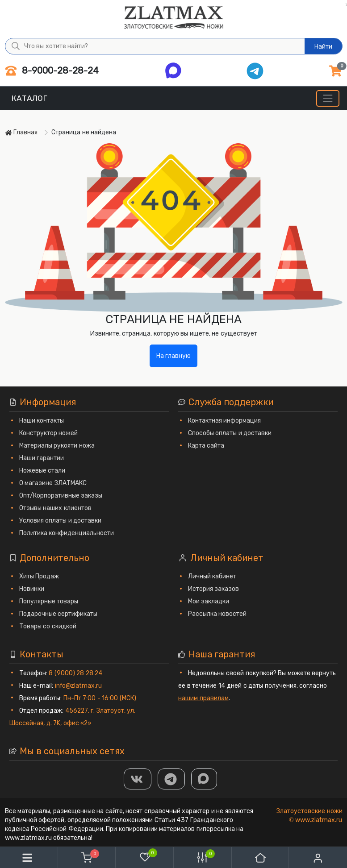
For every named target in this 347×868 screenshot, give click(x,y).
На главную (174, 356)
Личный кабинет (212, 576)
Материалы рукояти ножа (57, 446)
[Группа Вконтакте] (138, 779)
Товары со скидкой (48, 626)
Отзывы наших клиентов (55, 508)
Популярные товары (49, 601)
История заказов (214, 589)
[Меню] (328, 98)
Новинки (32, 589)
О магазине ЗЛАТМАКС (53, 483)
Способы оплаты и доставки (230, 433)
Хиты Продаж (39, 576)
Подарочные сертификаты (59, 614)
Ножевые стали (42, 471)
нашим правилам (203, 698)
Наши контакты (42, 421)
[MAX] (204, 779)
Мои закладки (209, 601)
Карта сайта (206, 446)
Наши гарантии (42, 458)
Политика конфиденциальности (67, 533)
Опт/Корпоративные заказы (61, 496)
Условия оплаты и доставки (61, 521)
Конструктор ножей (49, 433)
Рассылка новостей (217, 614)
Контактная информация (225, 421)
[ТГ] (171, 779)
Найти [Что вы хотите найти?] (323, 47)
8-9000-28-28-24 (52, 71)
